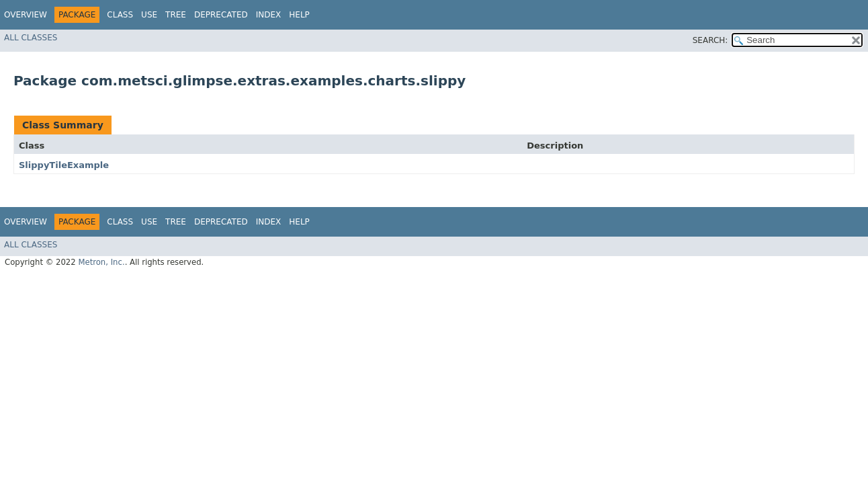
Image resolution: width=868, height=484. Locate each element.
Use (149, 15)
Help (299, 15)
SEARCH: (710, 40)
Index (269, 15)
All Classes (31, 38)
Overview (26, 15)
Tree (176, 15)
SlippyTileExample (64, 165)
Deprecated (221, 15)
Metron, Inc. (101, 262)
